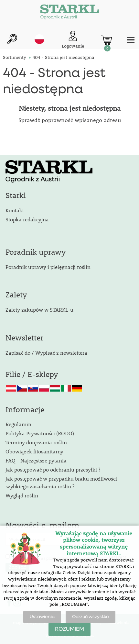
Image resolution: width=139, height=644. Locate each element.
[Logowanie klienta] (73, 40)
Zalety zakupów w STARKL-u (39, 310)
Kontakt (15, 210)
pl (39, 39)
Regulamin (18, 424)
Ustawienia (42, 617)
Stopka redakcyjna (27, 219)
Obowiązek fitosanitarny (34, 451)
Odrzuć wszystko (91, 617)
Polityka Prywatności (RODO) (40, 433)
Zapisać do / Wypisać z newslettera (46, 353)
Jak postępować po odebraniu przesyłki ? (53, 469)
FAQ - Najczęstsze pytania (36, 460)
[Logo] (69, 13)
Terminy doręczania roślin (36, 442)
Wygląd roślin (22, 495)
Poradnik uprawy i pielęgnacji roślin (48, 267)
